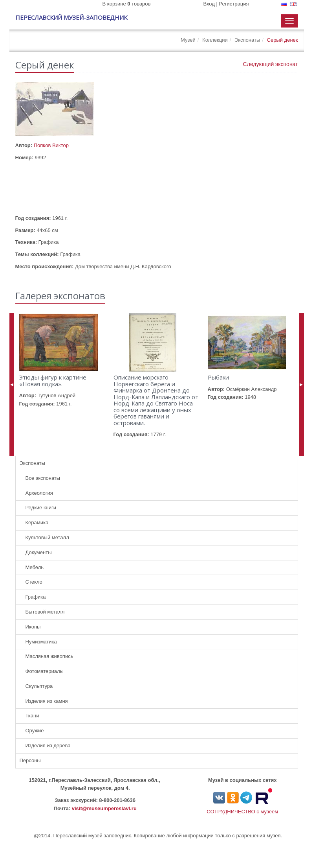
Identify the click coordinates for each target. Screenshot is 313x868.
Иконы (33, 627)
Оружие (35, 731)
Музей (188, 40)
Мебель (35, 567)
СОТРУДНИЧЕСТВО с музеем (242, 812)
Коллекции (215, 40)
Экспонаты (247, 40)
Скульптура (39, 686)
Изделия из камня (47, 701)
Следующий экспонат (271, 64)
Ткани (32, 716)
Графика (36, 597)
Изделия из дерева (48, 745)
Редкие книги (41, 508)
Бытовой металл (45, 612)
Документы (39, 552)
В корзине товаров (127, 4)
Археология (39, 493)
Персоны (30, 760)
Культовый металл (47, 537)
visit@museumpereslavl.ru (104, 808)
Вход (209, 4)
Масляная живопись (49, 656)
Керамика (37, 522)
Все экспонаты (43, 478)
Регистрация (234, 4)
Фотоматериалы (45, 671)
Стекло (34, 582)
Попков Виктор (51, 145)
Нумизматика (41, 642)
